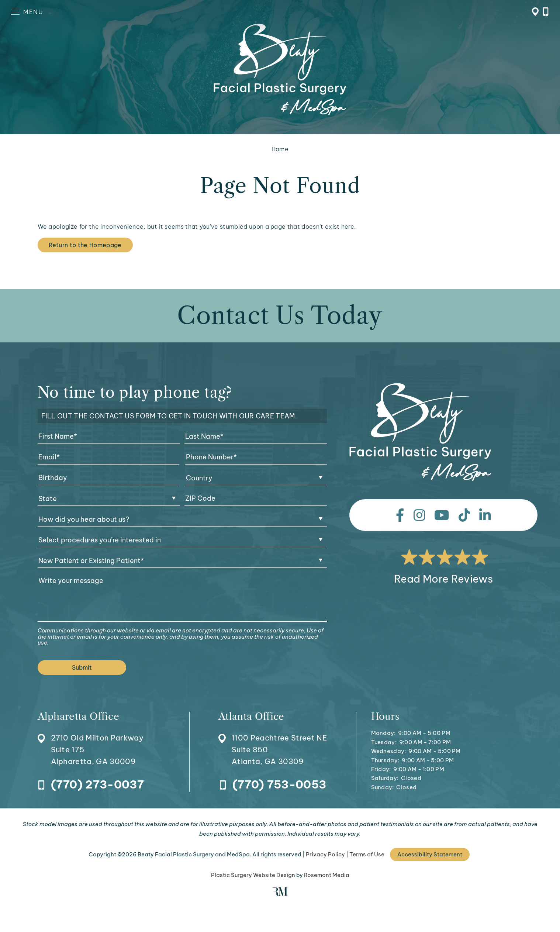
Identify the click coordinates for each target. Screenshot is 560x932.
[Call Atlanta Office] (273, 785)
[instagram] (419, 515)
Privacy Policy (325, 854)
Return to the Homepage (85, 245)
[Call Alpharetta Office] (91, 785)
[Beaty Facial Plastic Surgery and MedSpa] (420, 432)
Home (280, 149)
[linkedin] (485, 515)
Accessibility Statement (430, 854)
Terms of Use (367, 854)
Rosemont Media (327, 875)
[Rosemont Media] (280, 894)
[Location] (91, 740)
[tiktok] (464, 515)
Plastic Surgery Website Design (253, 875)
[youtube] (442, 515)
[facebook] (400, 515)
